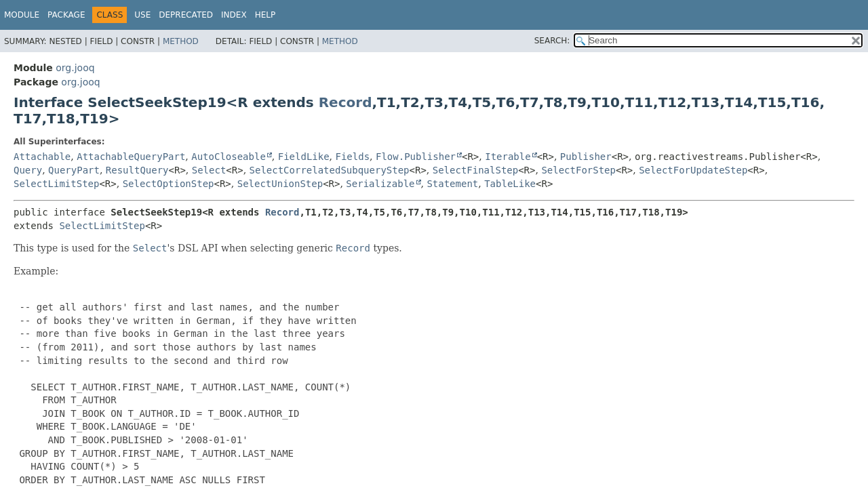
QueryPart (74, 170)
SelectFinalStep (475, 170)
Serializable (380, 184)
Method (181, 41)
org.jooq (75, 68)
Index (234, 15)
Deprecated (186, 15)
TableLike (510, 184)
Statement (452, 184)
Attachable (42, 157)
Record (346, 102)
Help (265, 15)
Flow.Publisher (416, 157)
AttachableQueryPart (131, 157)
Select (209, 170)
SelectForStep (578, 170)
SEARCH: (552, 41)
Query (28, 170)
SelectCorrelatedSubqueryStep (330, 170)
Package (66, 15)
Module (22, 15)
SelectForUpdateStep (693, 170)
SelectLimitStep (56, 184)
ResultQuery (137, 170)
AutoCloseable (229, 157)
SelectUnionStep (280, 184)
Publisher (586, 157)
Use (142, 15)
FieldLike (304, 157)
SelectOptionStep (169, 184)
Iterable (508, 157)
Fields (353, 157)
